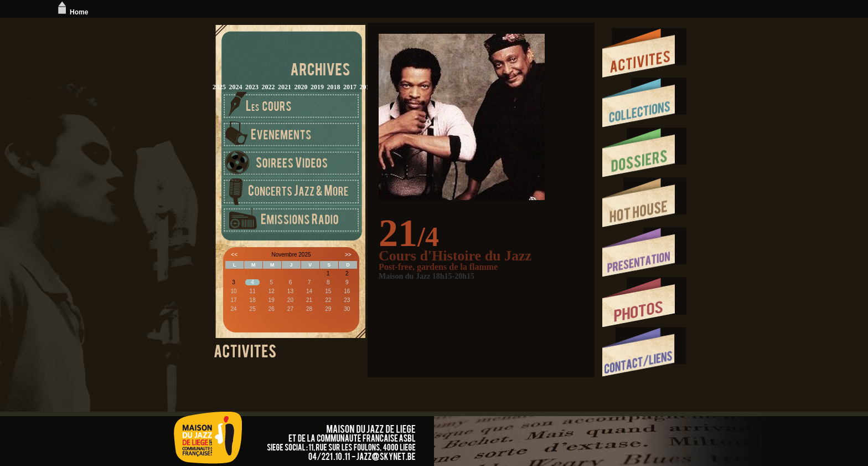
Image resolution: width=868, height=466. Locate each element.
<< (234, 255)
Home (72, 12)
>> (348, 255)
